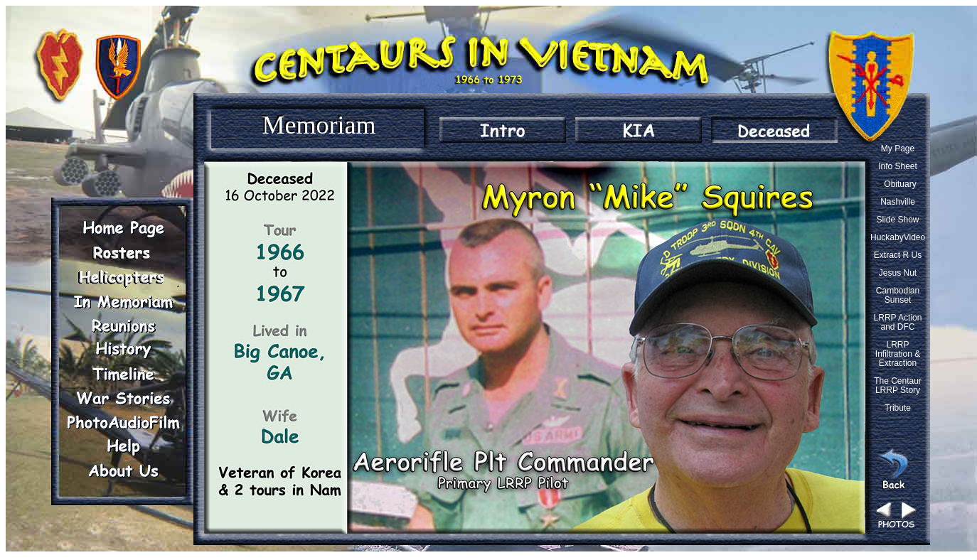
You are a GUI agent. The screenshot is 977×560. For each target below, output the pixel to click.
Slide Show (897, 220)
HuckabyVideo (898, 237)
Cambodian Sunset (898, 295)
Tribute (898, 408)
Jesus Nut (898, 273)
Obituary (900, 184)
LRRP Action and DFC (898, 322)
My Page (898, 149)
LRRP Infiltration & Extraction (898, 354)
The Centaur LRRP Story (898, 386)
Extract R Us (898, 255)
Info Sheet (898, 166)
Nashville (898, 202)
